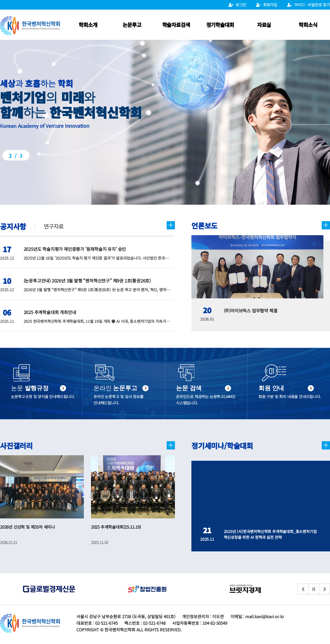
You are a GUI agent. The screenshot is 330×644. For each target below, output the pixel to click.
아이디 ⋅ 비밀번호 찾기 (309, 5)
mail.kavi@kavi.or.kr (265, 616)
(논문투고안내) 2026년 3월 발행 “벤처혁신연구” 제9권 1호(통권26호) (87, 281)
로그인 (237, 5)
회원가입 (267, 5)
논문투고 (132, 25)
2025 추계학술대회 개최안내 (50, 312)
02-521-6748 (154, 623)
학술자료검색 (176, 25)
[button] (302, 125)
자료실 (264, 25)
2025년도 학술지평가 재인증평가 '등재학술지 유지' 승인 (75, 249)
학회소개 (88, 25)
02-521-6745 (106, 623)
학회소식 (308, 25)
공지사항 (13, 226)
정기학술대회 (220, 25)
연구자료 (53, 226)
